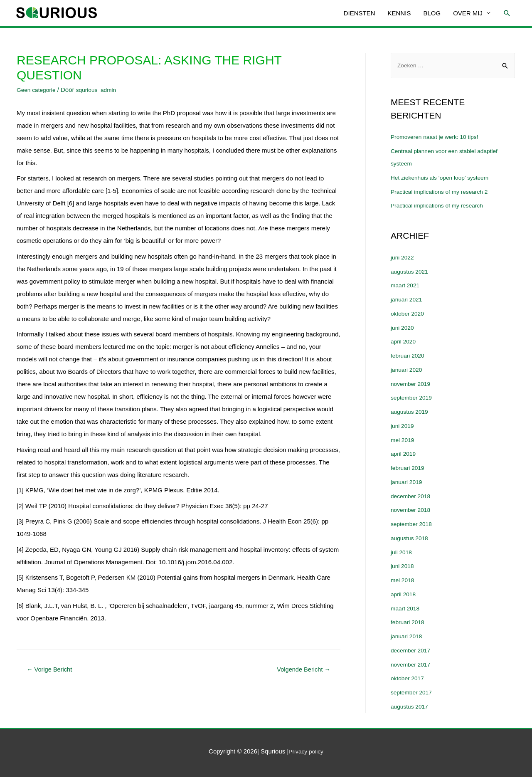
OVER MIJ (468, 13)
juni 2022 (403, 258)
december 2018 (412, 497)
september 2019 (413, 399)
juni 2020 (403, 328)
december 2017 (412, 651)
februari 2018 (409, 623)
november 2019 (412, 384)
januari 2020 (408, 371)
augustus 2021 (411, 272)
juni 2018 (403, 567)
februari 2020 (409, 357)
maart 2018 (406, 609)
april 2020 (404, 342)
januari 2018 (408, 637)
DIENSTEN (360, 13)
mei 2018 (404, 581)
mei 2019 (404, 441)
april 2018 (404, 595)
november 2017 (412, 665)
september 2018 (413, 525)
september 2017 (413, 693)
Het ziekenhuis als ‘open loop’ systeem (444, 179)
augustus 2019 (411, 413)
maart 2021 (406, 286)
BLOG (432, 13)
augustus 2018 (411, 539)
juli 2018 (402, 553)
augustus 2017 (411, 708)
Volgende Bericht (300, 670)
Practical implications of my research (441, 206)
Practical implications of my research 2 (444, 192)
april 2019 (404, 455)
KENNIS (399, 13)
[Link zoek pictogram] (507, 13)
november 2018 (412, 511)
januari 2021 (408, 300)
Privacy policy (306, 752)
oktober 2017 (409, 679)
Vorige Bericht (52, 670)
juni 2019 (403, 427)
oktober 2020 (409, 315)
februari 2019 (409, 469)
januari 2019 (408, 483)
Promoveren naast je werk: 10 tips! (439, 138)
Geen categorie (38, 90)
